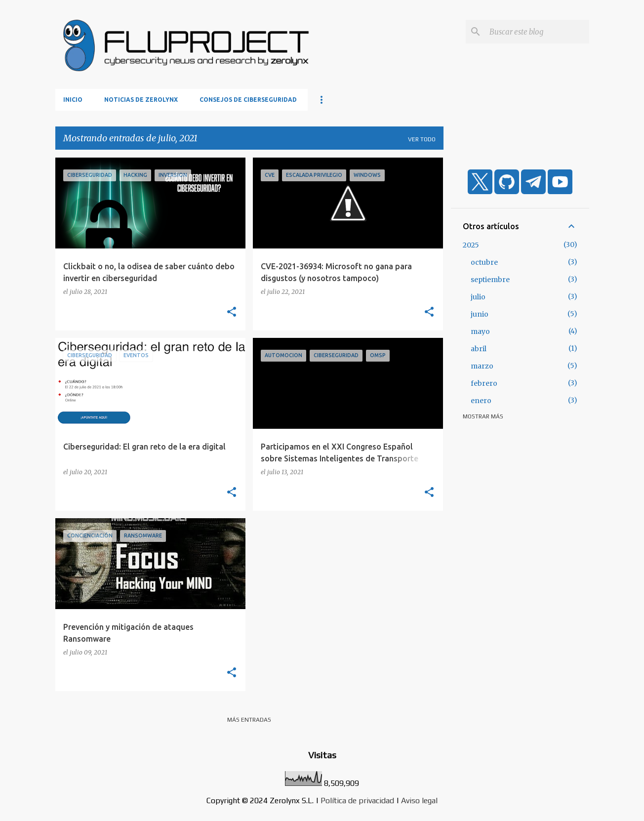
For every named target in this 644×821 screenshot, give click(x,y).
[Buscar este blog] (537, 32)
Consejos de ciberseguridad (248, 100)
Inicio (73, 100)
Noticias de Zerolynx (141, 100)
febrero (484, 383)
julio (478, 297)
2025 (471, 245)
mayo (480, 331)
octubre (484, 262)
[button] (232, 312)
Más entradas (249, 720)
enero (481, 401)
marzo (482, 366)
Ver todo (422, 139)
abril (479, 349)
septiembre (490, 280)
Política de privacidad (357, 800)
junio (480, 314)
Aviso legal (419, 800)
